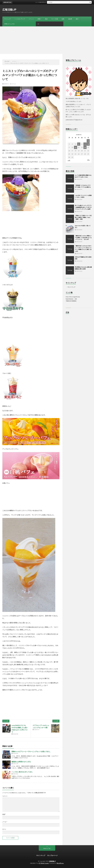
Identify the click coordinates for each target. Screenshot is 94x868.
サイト (4, 829)
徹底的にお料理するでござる (21, 762)
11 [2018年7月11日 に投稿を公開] (76, 147)
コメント (5, 796)
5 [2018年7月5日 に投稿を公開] (79, 144)
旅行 (77, 19)
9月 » (89, 160)
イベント (31, 19)
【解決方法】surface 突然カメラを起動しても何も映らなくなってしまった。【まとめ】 (83, 237)
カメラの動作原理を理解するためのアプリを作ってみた (53, 2)
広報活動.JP (9, 10)
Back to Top (47, 848)
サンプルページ (52, 855)
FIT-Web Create (44, 863)
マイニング (7, 19)
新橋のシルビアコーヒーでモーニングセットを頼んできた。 (31, 751)
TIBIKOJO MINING (71, 301)
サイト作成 (55, 19)
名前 (4, 814)
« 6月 (69, 160)
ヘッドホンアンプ (20, 19)
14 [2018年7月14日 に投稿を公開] (85, 147)
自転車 (70, 19)
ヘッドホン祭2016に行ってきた (22, 772)
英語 (46, 19)
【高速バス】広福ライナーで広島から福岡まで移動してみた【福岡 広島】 (83, 217)
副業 (63, 19)
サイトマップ (71, 287)
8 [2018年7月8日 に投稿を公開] (88, 144)
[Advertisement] (47, 40)
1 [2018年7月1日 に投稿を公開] (88, 141)
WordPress (60, 863)
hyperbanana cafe (71, 299)
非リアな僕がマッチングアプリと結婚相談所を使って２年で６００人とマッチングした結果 (83, 207)
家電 (39, 19)
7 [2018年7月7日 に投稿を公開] (85, 144)
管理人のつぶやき (9, 24)
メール (5, 822)
